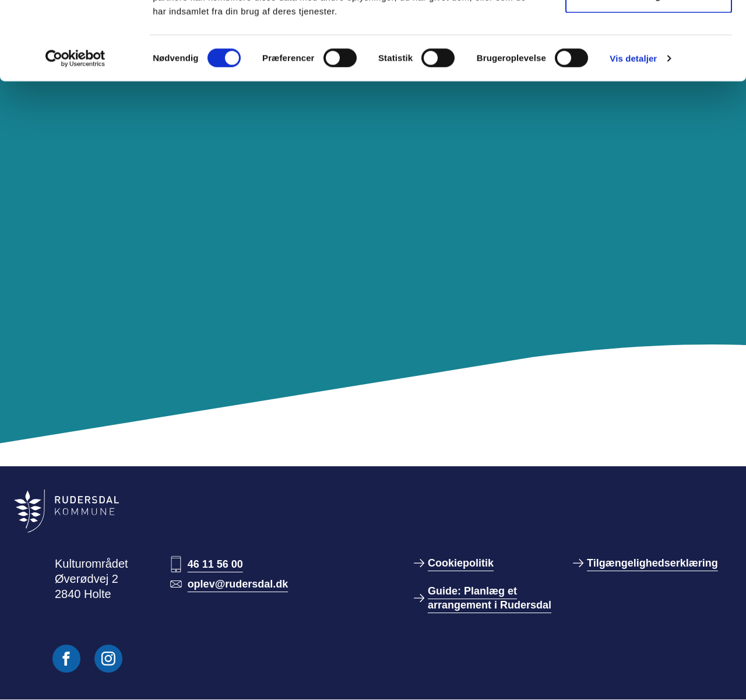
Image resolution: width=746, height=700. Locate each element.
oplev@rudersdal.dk (238, 584)
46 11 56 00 (215, 564)
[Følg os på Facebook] (66, 659)
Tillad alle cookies (649, 31)
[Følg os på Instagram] (108, 659)
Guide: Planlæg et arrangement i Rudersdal (490, 598)
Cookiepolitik (461, 563)
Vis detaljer (633, 131)
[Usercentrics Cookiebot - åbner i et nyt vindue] (75, 132)
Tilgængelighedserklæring (652, 563)
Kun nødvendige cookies (649, 69)
